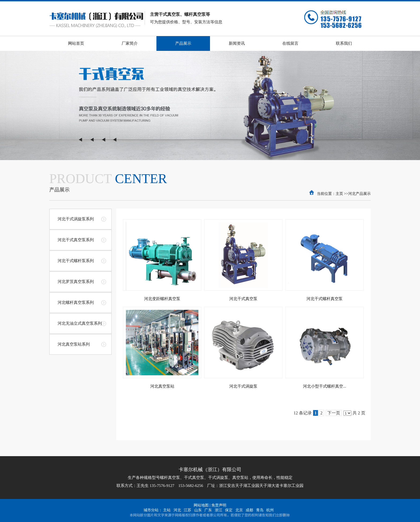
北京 (239, 510)
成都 (249, 510)
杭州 (270, 510)
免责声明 (219, 505)
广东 (208, 510)
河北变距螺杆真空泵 (162, 299)
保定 (229, 510)
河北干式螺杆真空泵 (325, 299)
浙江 (219, 510)
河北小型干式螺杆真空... (325, 386)
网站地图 (201, 505)
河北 (177, 510)
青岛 (260, 510)
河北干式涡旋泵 (243, 386)
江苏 (187, 510)
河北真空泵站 (162, 386)
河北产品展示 (359, 194)
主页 (339, 194)
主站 (167, 510)
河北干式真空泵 (243, 299)
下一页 (334, 413)
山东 (198, 510)
